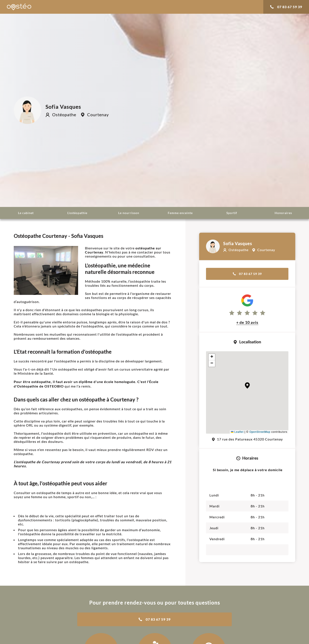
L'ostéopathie (77, 213)
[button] (247, 385)
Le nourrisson (129, 213)
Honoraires (283, 213)
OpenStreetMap (260, 432)
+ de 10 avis (247, 322)
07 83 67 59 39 (286, 7)
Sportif (232, 213)
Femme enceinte (180, 213)
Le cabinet (26, 213)
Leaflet (237, 432)
